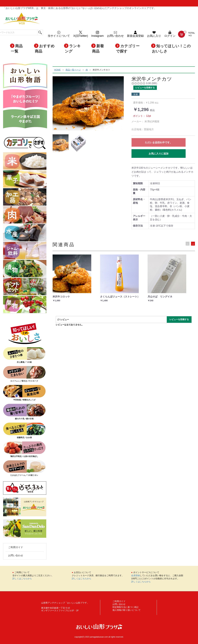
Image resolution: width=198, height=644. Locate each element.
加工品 (25, 197)
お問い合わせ (16, 555)
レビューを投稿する (145, 88)
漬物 (25, 269)
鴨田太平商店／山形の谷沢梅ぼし (24, 449)
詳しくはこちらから (22, 579)
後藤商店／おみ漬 (24, 431)
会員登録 (136, 575)
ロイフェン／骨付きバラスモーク (24, 374)
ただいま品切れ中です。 (159, 142)
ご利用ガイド (16, 547)
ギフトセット (25, 287)
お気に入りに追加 (159, 154)
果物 (25, 305)
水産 (25, 233)
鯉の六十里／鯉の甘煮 (24, 412)
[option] (88, 103)
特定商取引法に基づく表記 (125, 607)
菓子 (25, 179)
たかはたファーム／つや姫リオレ (24, 468)
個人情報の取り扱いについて (127, 610)
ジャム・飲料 (25, 251)
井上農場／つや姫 (24, 355)
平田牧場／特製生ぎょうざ (24, 393)
